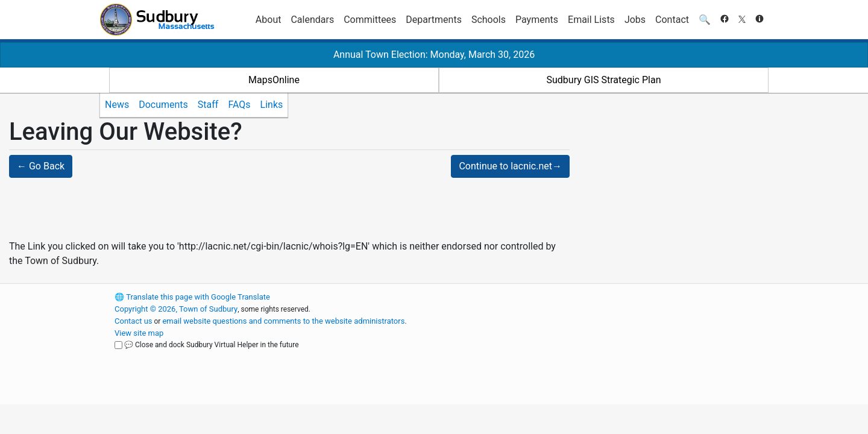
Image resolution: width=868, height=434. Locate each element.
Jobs (635, 20)
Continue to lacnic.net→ (510, 166)
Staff (208, 105)
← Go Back (41, 166)
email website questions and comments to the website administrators (283, 321)
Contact (672, 20)
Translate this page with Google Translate (192, 297)
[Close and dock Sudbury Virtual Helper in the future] (118, 345)
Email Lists (591, 20)
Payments (537, 20)
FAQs (239, 105)
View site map (139, 333)
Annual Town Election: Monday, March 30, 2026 (434, 55)
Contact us (134, 321)
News (117, 105)
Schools (489, 20)
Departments (434, 20)
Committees (370, 20)
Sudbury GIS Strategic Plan (604, 80)
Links (272, 105)
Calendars (312, 20)
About (269, 20)
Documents (163, 105)
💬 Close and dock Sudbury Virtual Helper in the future (212, 345)
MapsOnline (274, 80)
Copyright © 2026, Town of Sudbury (176, 309)
